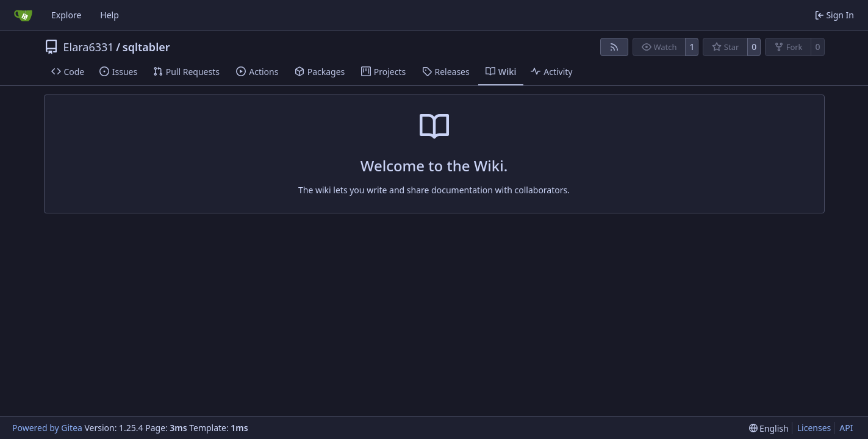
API (846, 428)
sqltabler (146, 47)
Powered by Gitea (47, 428)
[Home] (23, 15)
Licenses (814, 428)
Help (109, 15)
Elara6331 (89, 47)
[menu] (769, 428)
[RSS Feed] (614, 47)
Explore (66, 15)
